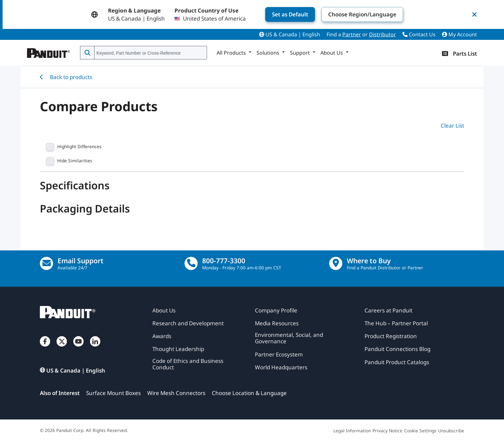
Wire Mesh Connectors (176, 393)
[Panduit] (49, 51)
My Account (459, 34)
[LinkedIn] (95, 348)
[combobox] (150, 53)
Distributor (382, 34)
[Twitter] (62, 348)
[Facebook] (45, 348)
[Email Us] (46, 263)
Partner (352, 34)
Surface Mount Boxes (113, 393)
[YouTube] (78, 348)
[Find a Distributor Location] (336, 263)
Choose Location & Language (249, 393)
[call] (191, 263)
